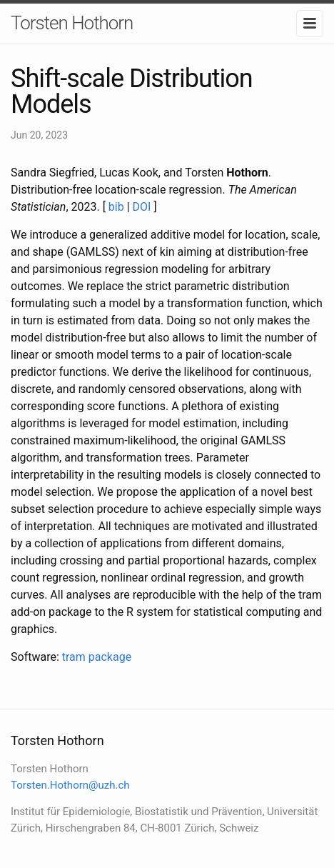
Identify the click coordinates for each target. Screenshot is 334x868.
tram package (97, 657)
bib (116, 207)
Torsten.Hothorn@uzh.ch (70, 785)
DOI (142, 207)
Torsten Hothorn (72, 23)
